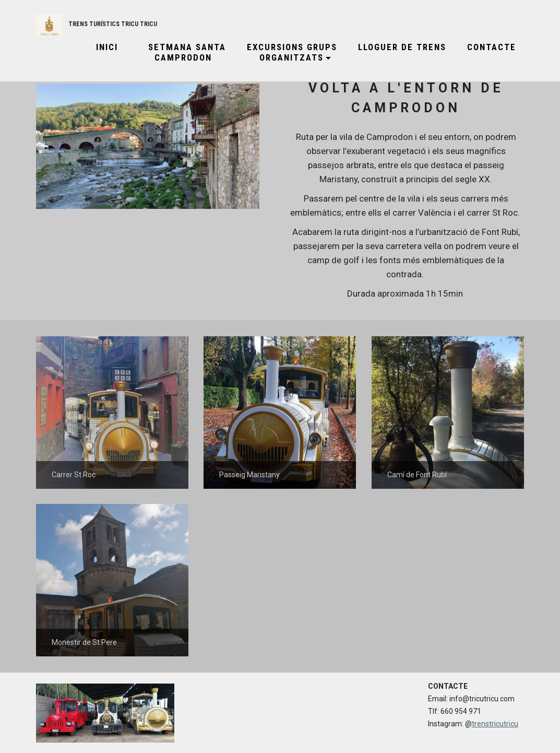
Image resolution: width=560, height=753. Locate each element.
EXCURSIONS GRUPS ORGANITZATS (292, 52)
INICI (102, 47)
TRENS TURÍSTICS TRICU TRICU (113, 24)
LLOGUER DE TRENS (402, 47)
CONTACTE (492, 47)
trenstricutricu (495, 724)
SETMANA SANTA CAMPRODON (182, 52)
